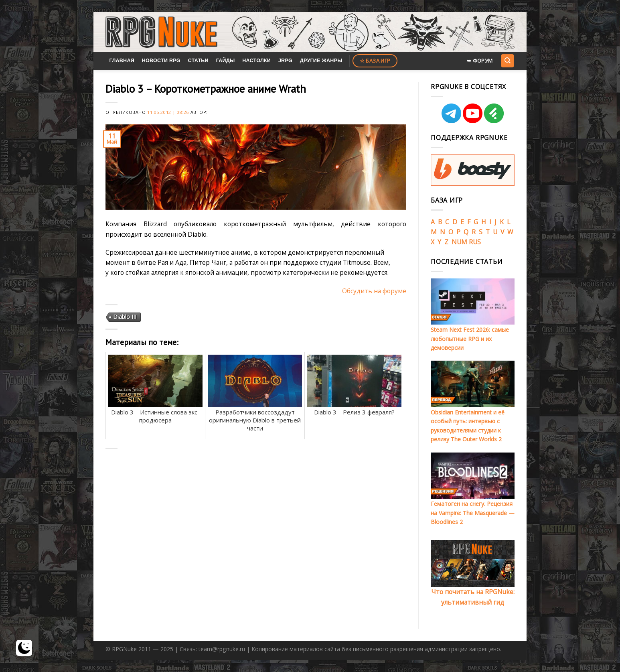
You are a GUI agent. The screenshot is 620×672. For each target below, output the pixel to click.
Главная (122, 61)
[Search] (507, 61)
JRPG (285, 61)
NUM (459, 242)
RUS (475, 242)
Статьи (198, 61)
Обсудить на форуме (374, 291)
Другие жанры (321, 61)
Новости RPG (161, 61)
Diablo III (125, 317)
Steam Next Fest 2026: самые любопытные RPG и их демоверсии (470, 339)
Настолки (256, 61)
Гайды (226, 61)
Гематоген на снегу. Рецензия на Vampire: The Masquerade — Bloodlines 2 (473, 513)
